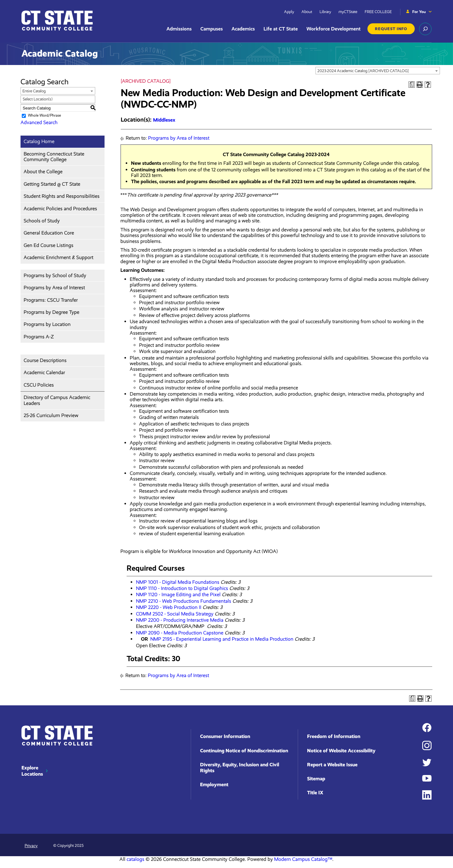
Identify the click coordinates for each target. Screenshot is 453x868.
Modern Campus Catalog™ (303, 859)
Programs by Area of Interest (54, 288)
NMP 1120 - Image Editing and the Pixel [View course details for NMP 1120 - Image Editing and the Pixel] (178, 594)
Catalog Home (39, 141)
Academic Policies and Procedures (60, 209)
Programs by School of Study (55, 275)
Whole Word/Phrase (44, 115)
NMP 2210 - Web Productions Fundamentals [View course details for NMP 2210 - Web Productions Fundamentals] (184, 601)
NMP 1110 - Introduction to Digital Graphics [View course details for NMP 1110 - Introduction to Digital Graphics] (182, 588)
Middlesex (164, 120)
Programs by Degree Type (51, 312)
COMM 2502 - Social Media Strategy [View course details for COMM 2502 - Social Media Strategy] (175, 614)
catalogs (135, 859)
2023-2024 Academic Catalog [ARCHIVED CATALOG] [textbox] (363, 71)
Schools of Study (42, 221)
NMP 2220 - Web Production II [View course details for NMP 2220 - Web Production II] (169, 607)
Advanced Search (39, 122)
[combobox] (378, 71)
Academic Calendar (44, 372)
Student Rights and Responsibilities (62, 196)
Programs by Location (47, 324)
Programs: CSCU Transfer (51, 300)
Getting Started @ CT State (52, 184)
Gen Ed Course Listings (49, 245)
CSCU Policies (39, 385)
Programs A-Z (39, 337)
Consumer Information (225, 736)
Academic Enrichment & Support (58, 257)
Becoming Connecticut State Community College (54, 157)
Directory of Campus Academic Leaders (57, 400)
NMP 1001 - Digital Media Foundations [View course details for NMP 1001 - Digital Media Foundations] (178, 582)
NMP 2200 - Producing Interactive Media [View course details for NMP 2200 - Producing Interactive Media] (180, 620)
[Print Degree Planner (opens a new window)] (412, 85)
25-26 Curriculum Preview (51, 415)
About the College (43, 172)
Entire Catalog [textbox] (34, 91)
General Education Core (49, 233)
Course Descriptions (45, 360)
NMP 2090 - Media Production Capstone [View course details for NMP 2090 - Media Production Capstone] (180, 633)
